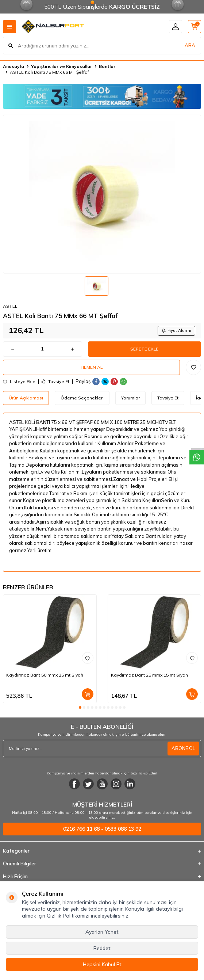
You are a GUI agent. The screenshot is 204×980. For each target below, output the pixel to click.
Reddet (102, 948)
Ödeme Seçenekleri (82, 398)
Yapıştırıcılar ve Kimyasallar (61, 66)
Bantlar (107, 66)
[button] (80, 707)
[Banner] (102, 96)
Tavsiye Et (55, 382)
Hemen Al (92, 367)
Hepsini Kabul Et (102, 964)
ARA (190, 45)
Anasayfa (14, 66)
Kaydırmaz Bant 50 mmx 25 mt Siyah (45, 675)
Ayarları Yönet (102, 932)
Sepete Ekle (144, 349)
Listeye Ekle (19, 382)
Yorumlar (130, 398)
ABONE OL (183, 748)
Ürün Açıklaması (26, 398)
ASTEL (10, 306)
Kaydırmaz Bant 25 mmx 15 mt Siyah (149, 675)
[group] (102, 194)
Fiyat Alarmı (176, 330)
